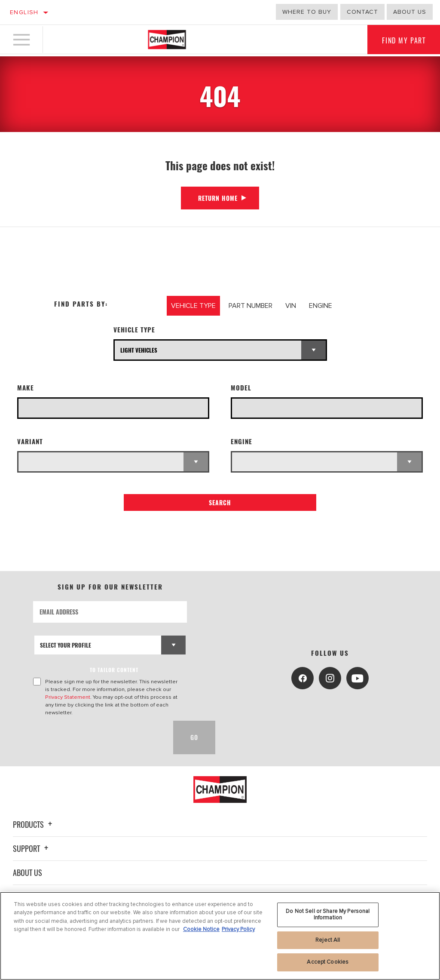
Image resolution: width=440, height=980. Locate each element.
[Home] (167, 40)
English (24, 12)
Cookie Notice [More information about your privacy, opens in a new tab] (201, 929)
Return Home (218, 198)
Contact (362, 12)
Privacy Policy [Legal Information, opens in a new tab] (238, 929)
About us (410, 12)
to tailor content (114, 670)
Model (241, 388)
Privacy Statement (68, 697)
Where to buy (307, 12)
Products (34, 824)
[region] (220, 936)
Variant (30, 441)
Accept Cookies (328, 962)
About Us (27, 872)
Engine (241, 441)
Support (32, 848)
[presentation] (98, 737)
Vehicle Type (134, 330)
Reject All (328, 940)
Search (220, 502)
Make (26, 388)
